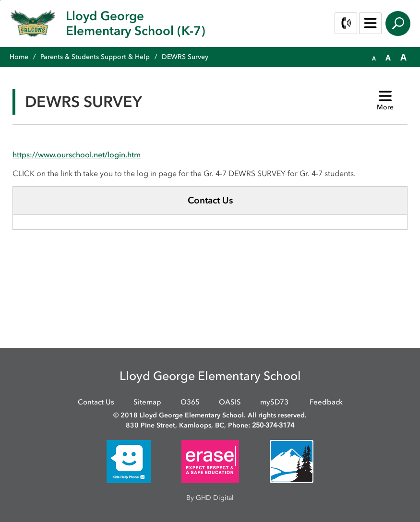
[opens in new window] (129, 461)
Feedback (326, 402)
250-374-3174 (273, 425)
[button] (374, 58)
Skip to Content (0, 0)
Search (398, 24)
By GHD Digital (210, 498)
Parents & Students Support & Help (95, 57)
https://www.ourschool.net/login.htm (77, 154)
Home (19, 57)
